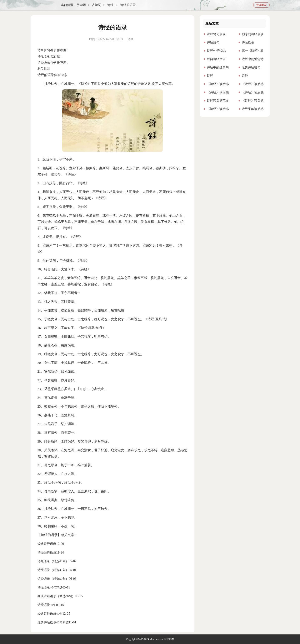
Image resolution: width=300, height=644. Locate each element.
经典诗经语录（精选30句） (56, 596)
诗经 (110, 5)
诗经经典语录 (47, 553)
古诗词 (97, 5)
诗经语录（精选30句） (53, 570)
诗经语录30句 (47, 605)
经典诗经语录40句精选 (53, 622)
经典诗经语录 (47, 544)
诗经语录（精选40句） (53, 561)
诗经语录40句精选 (50, 587)
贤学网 (81, 5)
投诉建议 (261, 5)
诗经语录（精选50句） (53, 579)
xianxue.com (156, 639)
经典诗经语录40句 (50, 614)
